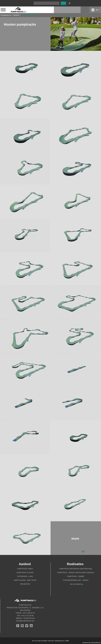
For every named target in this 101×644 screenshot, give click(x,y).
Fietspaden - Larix (25, 576)
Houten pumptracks (28, 15)
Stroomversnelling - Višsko (76, 580)
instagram (76, 10)
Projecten (25, 584)
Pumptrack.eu (6, 15)
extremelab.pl (96, 643)
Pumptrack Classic (25, 573)
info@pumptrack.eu (25, 621)
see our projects (76, 584)
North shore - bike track (25, 580)
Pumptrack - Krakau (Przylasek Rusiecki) (76, 573)
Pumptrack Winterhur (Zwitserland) (76, 569)
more (76, 538)
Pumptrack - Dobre (76, 576)
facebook (85, 10)
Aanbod (16, 15)
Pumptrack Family (25, 569)
